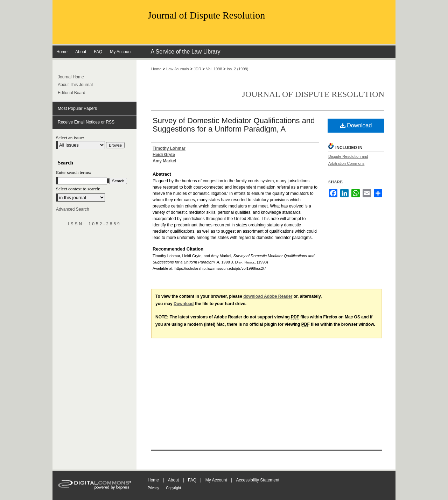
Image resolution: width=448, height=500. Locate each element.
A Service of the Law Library (185, 52)
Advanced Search (73, 209)
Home (156, 69)
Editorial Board (72, 93)
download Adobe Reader (268, 296)
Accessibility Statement (258, 480)
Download (356, 125)
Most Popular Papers (77, 108)
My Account (216, 480)
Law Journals (178, 69)
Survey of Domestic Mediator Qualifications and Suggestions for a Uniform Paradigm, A (234, 125)
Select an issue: (70, 138)
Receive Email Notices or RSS (86, 122)
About (173, 480)
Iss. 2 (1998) (237, 69)
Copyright (173, 488)
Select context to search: (78, 189)
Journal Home (71, 77)
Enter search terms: (73, 172)
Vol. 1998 (214, 69)
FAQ (192, 480)
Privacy (153, 488)
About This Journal (75, 85)
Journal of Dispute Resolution (206, 15)
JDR (198, 69)
